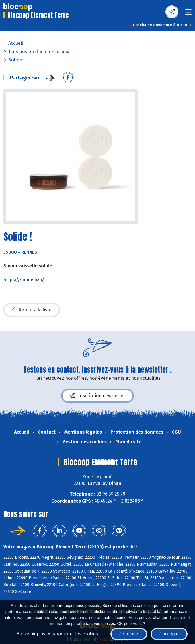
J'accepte (169, 634)
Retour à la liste (32, 310)
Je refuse (129, 634)
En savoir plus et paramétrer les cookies (57, 634)
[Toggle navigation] (188, 14)
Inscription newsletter (97, 396)
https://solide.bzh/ (24, 280)
